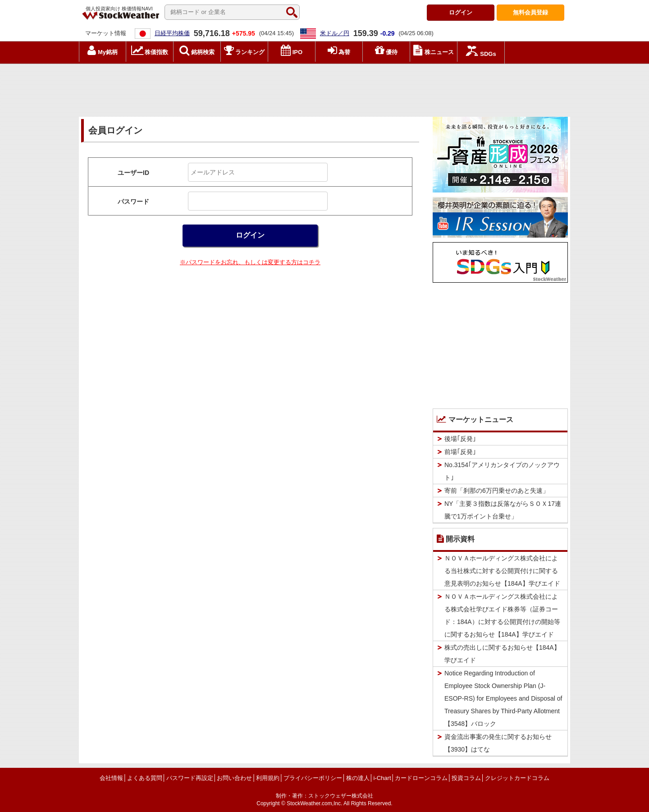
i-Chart (382, 778)
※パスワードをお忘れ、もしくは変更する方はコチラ (250, 262)
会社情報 (111, 778)
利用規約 (268, 778)
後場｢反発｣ (460, 439)
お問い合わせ (234, 778)
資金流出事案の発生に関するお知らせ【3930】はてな (498, 743)
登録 (530, 12)
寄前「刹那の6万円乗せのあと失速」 (497, 491)
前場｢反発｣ (460, 452)
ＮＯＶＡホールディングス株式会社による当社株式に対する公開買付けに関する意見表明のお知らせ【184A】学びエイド (502, 571)
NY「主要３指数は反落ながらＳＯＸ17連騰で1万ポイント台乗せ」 (503, 510)
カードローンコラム (421, 778)
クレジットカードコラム (517, 778)
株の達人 (358, 778)
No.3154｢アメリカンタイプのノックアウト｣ (502, 471)
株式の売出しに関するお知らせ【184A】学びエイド (502, 654)
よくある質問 (145, 778)
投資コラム (466, 778)
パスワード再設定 (190, 778)
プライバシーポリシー (313, 778)
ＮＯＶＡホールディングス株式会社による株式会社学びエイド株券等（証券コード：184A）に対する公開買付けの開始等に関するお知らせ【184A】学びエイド (502, 615)
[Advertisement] (324, 88)
